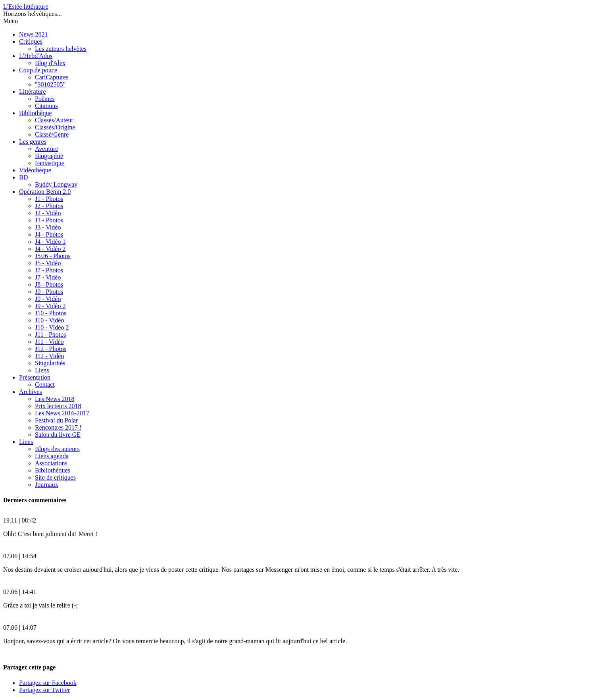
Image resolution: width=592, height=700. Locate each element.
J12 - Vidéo (49, 356)
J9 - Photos (49, 292)
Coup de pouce (38, 70)
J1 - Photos (49, 199)
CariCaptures (52, 77)
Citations (46, 106)
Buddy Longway (56, 184)
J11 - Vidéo (49, 342)
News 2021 (33, 34)
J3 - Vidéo (48, 227)
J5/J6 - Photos (53, 256)
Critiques (31, 41)
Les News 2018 (55, 399)
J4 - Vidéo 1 (50, 242)
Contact (45, 385)
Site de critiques (55, 477)
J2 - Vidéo (48, 213)
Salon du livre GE (58, 435)
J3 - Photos (49, 220)
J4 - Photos (49, 234)
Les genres (33, 142)
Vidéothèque (35, 170)
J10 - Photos (51, 313)
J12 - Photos (51, 349)
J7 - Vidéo (48, 277)
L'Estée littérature (26, 7)
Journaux (47, 485)
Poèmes (45, 99)
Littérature (33, 92)
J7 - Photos (49, 270)
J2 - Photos (49, 206)
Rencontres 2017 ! (58, 427)
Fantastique (50, 163)
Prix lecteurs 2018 (58, 406)
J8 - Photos (49, 284)
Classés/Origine (55, 127)
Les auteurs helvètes (61, 49)
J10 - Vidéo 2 (52, 327)
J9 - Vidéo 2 (50, 306)
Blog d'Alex (50, 63)
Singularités (50, 363)
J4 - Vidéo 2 (50, 249)
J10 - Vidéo (49, 320)
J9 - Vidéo (48, 299)
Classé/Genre (52, 134)
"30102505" (50, 84)
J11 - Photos (51, 335)
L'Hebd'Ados (36, 56)
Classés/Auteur (54, 120)
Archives (31, 392)
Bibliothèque (36, 113)
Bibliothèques (53, 470)
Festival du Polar (56, 420)
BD (23, 177)
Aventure (46, 149)
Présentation (35, 377)
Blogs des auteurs (57, 449)
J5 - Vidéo (48, 263)
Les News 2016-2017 (62, 413)
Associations (51, 463)
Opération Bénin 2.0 (45, 192)
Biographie (49, 156)
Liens (42, 370)
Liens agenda (52, 456)
